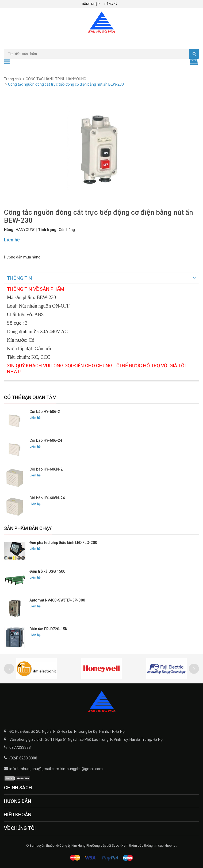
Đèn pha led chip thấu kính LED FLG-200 (63, 542)
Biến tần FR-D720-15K (48, 628)
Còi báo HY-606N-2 (46, 469)
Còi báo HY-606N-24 (47, 497)
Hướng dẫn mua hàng (22, 257)
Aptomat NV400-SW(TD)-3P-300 (57, 600)
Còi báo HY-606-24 (46, 440)
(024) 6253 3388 (23, 758)
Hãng (9, 230)
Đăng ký (111, 4)
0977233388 (20, 747)
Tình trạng (47, 230)
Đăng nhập (91, 4)
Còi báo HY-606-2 (45, 411)
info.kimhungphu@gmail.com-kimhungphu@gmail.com (56, 768)
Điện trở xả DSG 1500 (47, 571)
